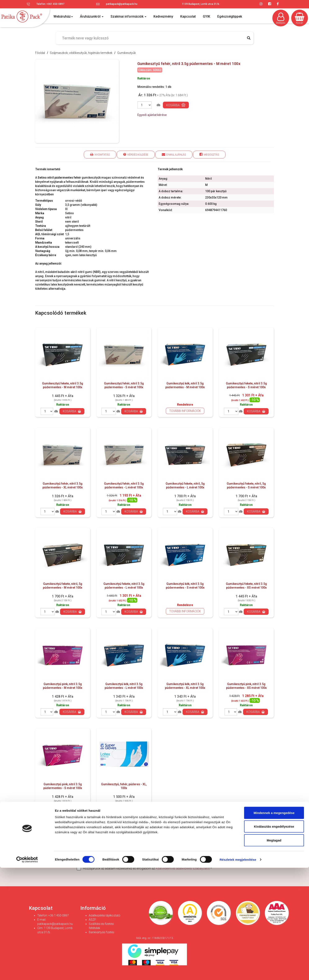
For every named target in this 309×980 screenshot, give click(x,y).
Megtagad (274, 952)
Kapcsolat (188, 16)
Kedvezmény (163, 16)
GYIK (207, 16)
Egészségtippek (230, 16)
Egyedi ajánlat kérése (152, 115)
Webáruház (63, 16)
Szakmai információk (128, 16)
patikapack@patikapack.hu (122, 4)
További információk (185, 411)
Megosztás (209, 154)
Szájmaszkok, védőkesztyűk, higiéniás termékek (81, 53)
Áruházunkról (92, 16)
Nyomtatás (100, 154)
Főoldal (40, 53)
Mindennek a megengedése (274, 925)
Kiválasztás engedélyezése (274, 939)
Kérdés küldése (136, 154)
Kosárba (176, 105)
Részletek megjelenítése (238, 972)
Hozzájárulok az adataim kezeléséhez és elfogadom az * (144, 868)
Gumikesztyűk (127, 53)
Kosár (300, 18)
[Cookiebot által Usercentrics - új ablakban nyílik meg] (27, 972)
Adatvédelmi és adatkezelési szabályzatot (183, 868)
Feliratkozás (246, 858)
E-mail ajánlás (174, 154)
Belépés (281, 18)
